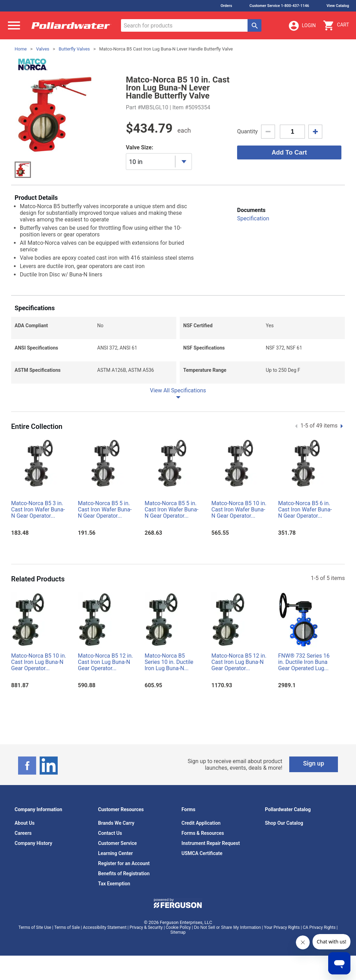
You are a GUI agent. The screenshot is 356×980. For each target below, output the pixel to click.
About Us (25, 823)
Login (302, 26)
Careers (23, 833)
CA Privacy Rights (319, 927)
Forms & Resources (203, 833)
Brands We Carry (116, 823)
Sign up (314, 763)
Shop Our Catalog (284, 823)
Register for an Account (124, 863)
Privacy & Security (146, 927)
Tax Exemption (114, 884)
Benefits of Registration (124, 873)
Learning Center (115, 853)
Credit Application (201, 823)
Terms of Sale (67, 927)
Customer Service (118, 843)
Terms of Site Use (35, 927)
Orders (226, 6)
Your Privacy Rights (282, 927)
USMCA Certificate (202, 853)
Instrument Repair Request (211, 843)
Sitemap (178, 932)
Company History (33, 843)
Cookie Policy (178, 927)
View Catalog (338, 6)
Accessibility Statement (104, 927)
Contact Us (110, 833)
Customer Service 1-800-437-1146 (280, 6)
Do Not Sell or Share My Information (228, 927)
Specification (253, 218)
